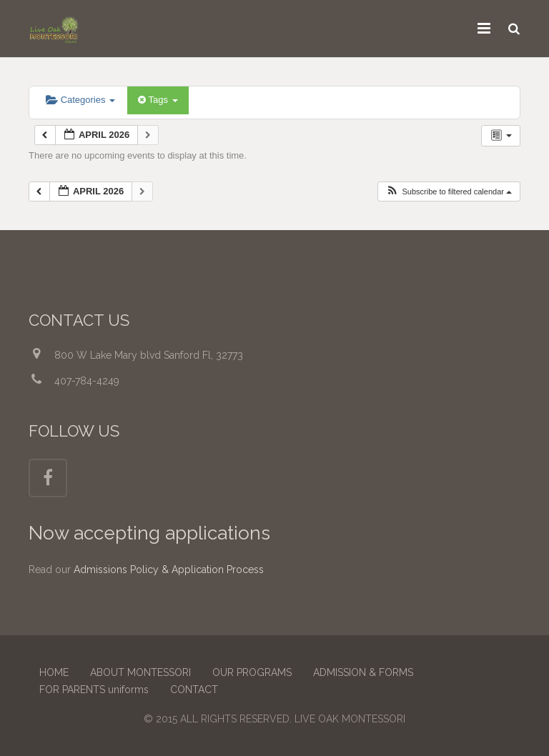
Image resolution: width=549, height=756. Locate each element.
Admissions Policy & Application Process (169, 570)
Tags (158, 100)
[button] (449, 192)
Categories (80, 100)
